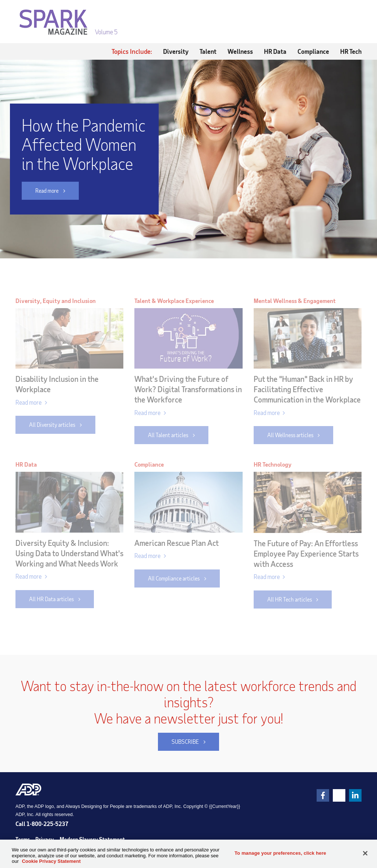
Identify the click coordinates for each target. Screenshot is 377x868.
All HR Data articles (51, 599)
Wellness (240, 51)
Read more (40, 191)
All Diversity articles (52, 425)
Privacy (45, 839)
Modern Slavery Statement (92, 839)
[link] (323, 795)
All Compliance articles (174, 578)
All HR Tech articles (290, 599)
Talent (208, 51)
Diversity (176, 51)
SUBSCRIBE (178, 742)
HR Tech (351, 51)
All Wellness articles (290, 435)
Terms (23, 839)
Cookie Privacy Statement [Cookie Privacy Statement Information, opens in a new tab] (51, 861)
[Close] (365, 853)
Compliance (313, 51)
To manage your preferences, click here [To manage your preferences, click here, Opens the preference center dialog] (280, 853)
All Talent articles (168, 435)
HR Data (275, 51)
